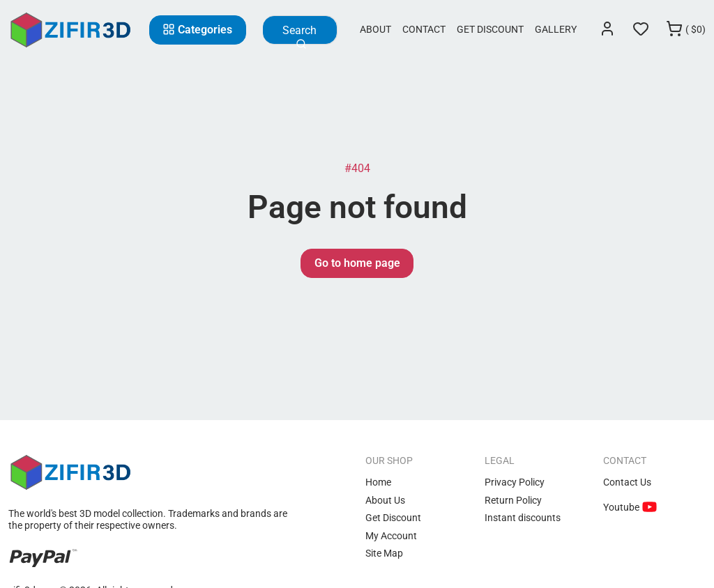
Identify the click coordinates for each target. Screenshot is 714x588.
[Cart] (686, 30)
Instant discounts (523, 518)
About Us (385, 500)
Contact (424, 29)
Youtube (622, 507)
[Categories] (198, 30)
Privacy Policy (515, 482)
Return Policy (513, 500)
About (375, 29)
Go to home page (357, 263)
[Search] (300, 30)
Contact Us (627, 482)
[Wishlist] (641, 30)
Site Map (384, 553)
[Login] (607, 30)
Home (378, 482)
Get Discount (490, 29)
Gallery (556, 29)
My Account (391, 536)
